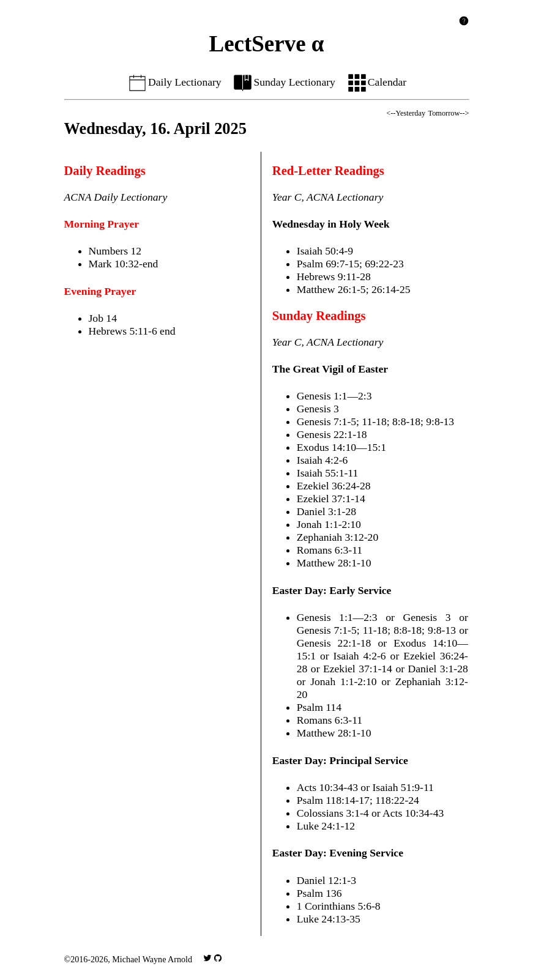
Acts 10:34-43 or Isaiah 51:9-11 (365, 787)
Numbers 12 (115, 251)
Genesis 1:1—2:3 (334, 396)
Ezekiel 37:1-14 (331, 499)
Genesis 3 (318, 409)
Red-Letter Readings (328, 171)
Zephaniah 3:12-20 (337, 537)
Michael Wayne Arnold (152, 959)
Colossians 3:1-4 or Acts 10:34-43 (370, 813)
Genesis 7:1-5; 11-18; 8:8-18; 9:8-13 (375, 421)
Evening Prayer (100, 291)
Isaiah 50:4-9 (325, 251)
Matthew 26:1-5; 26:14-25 (354, 289)
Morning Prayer (102, 224)
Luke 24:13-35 (329, 919)
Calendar (377, 82)
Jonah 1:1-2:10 (329, 524)
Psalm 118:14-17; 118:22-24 (358, 800)
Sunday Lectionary (284, 82)
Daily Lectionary (174, 82)
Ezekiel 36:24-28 (334, 486)
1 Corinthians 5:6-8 (339, 906)
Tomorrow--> (449, 113)
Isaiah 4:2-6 (322, 460)
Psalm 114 (319, 707)
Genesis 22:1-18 (332, 434)
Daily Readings (105, 171)
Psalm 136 (319, 893)
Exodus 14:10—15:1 (341, 447)
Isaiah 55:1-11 (328, 473)
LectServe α (267, 44)
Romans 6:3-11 (330, 550)
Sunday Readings (319, 316)
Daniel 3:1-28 (326, 511)
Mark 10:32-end (124, 264)
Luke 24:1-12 (326, 826)
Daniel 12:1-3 (326, 880)
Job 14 (103, 318)
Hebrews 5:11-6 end (132, 331)
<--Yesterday (406, 113)
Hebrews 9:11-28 (334, 277)
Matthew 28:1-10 (334, 563)
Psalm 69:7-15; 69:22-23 (350, 264)
